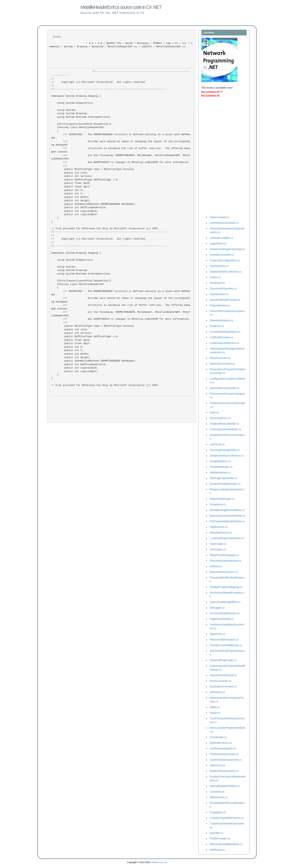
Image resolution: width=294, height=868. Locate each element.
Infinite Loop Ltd (159, 862)
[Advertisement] (216, 157)
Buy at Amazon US (210, 92)
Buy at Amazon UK (211, 95)
